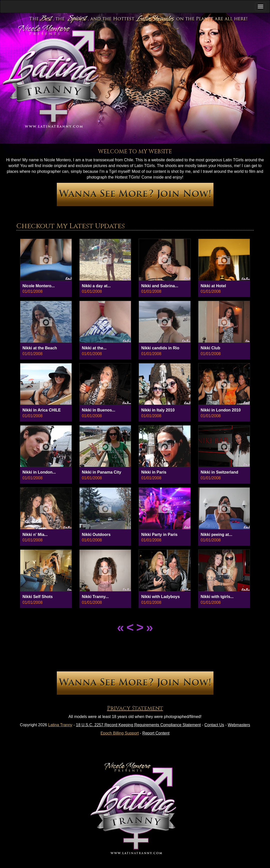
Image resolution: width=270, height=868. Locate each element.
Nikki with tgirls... (217, 597)
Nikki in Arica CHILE (42, 410)
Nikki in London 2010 (221, 410)
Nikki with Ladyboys (160, 597)
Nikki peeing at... (216, 535)
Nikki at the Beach (40, 348)
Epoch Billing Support (120, 733)
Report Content (156, 733)
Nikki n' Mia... (35, 535)
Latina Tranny (60, 725)
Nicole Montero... (39, 286)
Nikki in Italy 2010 (158, 410)
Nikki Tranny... (95, 597)
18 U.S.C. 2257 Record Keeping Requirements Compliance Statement (139, 725)
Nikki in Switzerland (219, 472)
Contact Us (214, 725)
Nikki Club (210, 348)
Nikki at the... (94, 348)
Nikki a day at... (96, 286)
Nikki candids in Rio (160, 348)
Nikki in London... (39, 472)
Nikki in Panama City (101, 472)
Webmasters (239, 725)
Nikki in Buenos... (98, 410)
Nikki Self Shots (38, 597)
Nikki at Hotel (213, 286)
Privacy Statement (135, 708)
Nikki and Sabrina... (160, 286)
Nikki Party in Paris (159, 535)
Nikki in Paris (154, 472)
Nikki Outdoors (96, 535)
